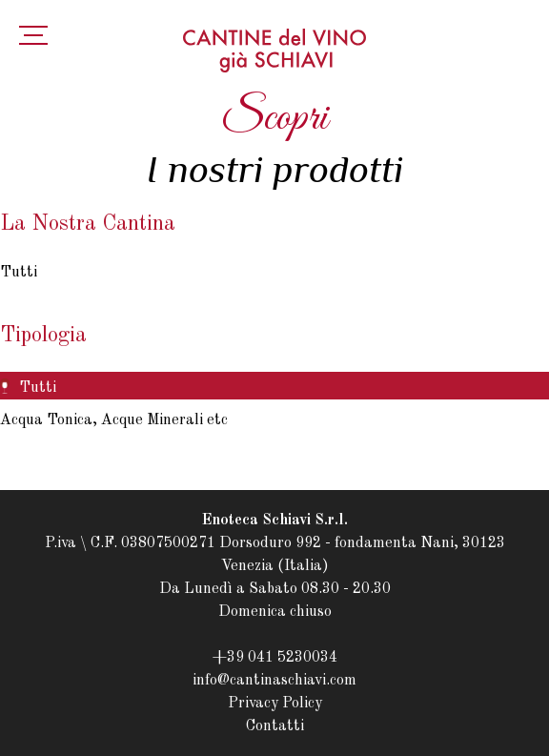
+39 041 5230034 (275, 658)
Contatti (275, 726)
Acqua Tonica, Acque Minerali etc (114, 420)
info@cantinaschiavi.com (274, 681)
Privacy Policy (275, 704)
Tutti (19, 273)
